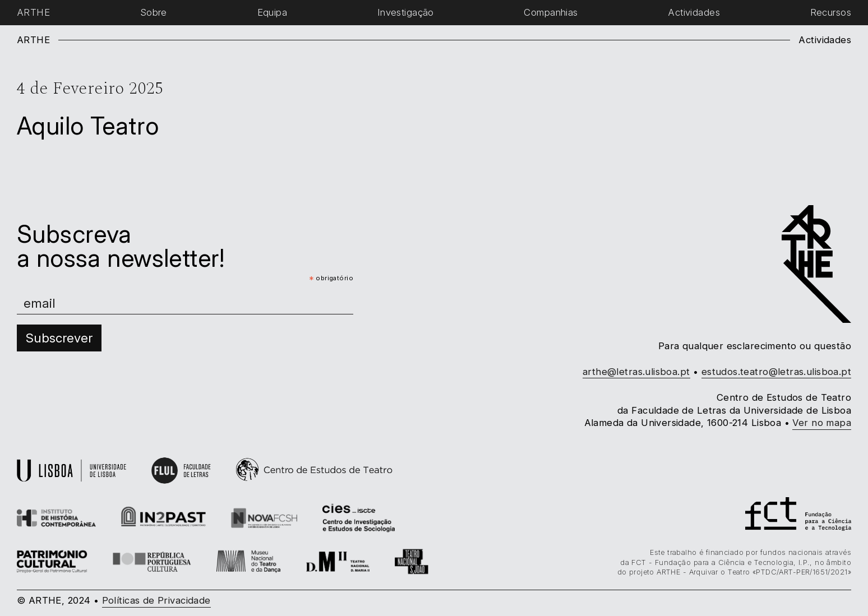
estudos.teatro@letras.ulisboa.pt (776, 372)
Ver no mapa (822, 423)
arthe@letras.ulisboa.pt (636, 372)
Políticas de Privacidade (156, 600)
